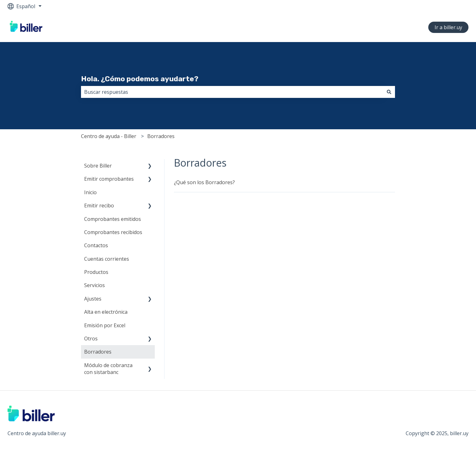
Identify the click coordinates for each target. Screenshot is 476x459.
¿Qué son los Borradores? (204, 182)
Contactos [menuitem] (96, 245)
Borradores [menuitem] (98, 352)
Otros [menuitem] (91, 339)
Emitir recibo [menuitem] (99, 205)
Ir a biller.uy (448, 27)
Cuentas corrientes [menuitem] (107, 259)
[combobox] (232, 92)
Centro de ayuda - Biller (109, 136)
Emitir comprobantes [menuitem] (109, 179)
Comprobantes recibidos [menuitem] (113, 232)
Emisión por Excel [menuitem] (105, 325)
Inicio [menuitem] (90, 192)
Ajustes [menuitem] (93, 299)
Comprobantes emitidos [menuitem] (113, 219)
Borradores (161, 136)
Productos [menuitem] (96, 272)
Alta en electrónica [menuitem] (106, 312)
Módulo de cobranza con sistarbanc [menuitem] (108, 369)
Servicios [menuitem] (95, 285)
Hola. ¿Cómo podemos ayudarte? (140, 79)
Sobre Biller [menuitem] (98, 166)
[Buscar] (389, 92)
